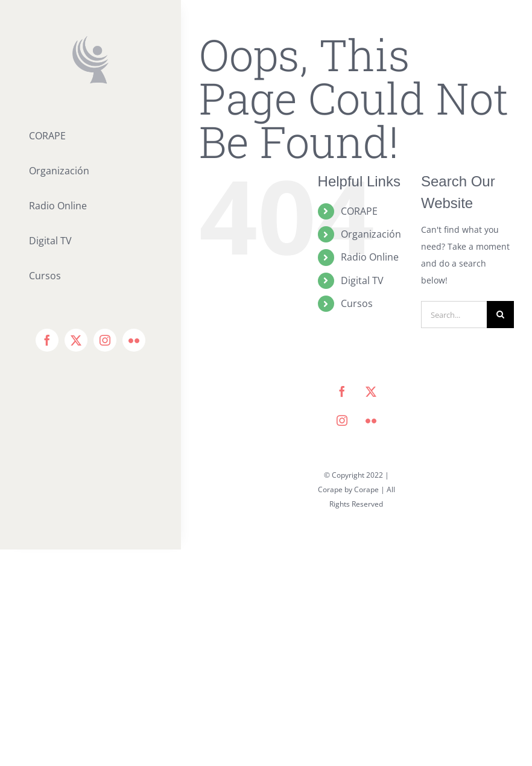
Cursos (357, 303)
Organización (371, 234)
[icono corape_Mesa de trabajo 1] (90, 40)
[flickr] (134, 340)
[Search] (500, 315)
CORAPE (359, 211)
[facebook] (47, 340)
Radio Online (370, 257)
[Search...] (454, 315)
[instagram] (105, 340)
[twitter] (76, 340)
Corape (366, 489)
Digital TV (362, 280)
